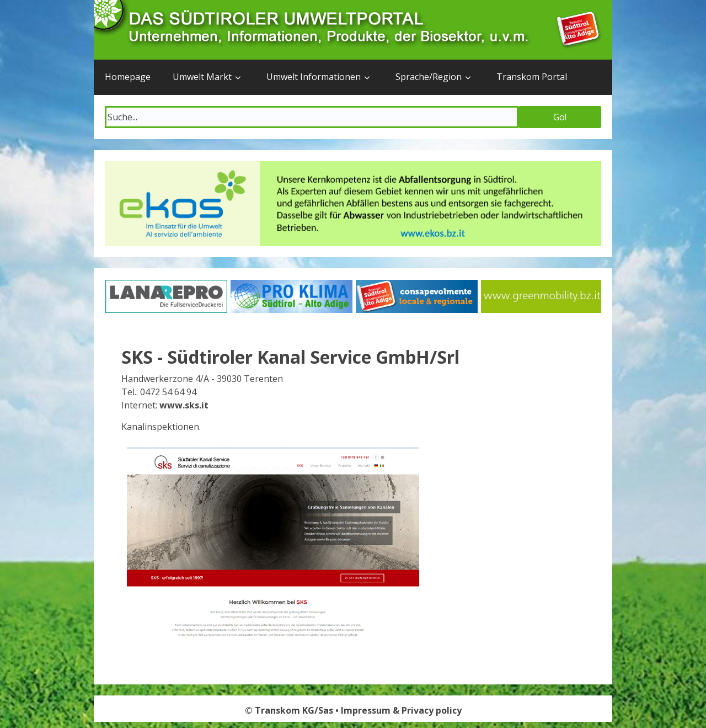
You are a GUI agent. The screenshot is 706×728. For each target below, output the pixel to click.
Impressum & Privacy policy (401, 710)
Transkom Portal (532, 77)
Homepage (128, 77)
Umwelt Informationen (314, 77)
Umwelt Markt (202, 77)
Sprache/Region (429, 77)
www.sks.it (184, 405)
